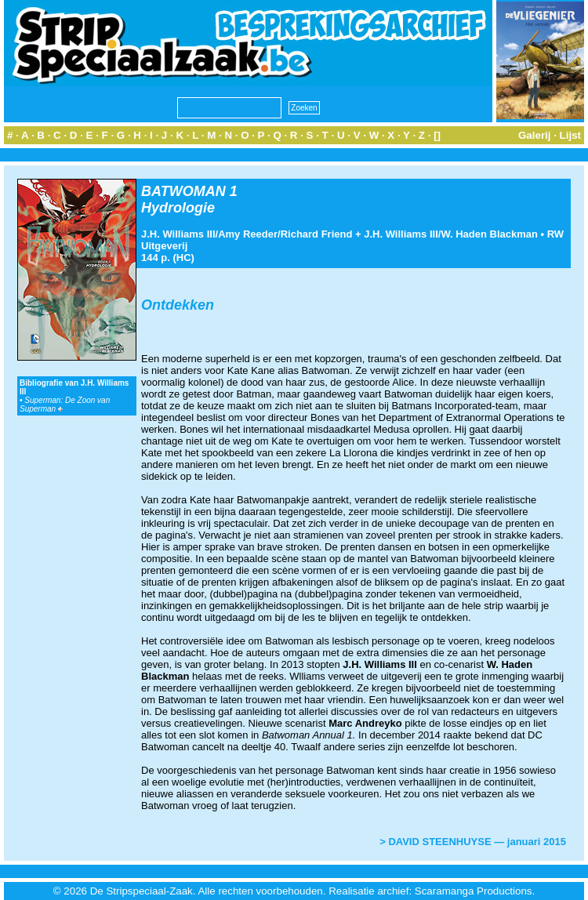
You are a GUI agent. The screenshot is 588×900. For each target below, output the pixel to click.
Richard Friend (317, 234)
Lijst (570, 135)
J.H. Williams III (178, 234)
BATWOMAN (183, 191)
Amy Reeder (248, 234)
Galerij (535, 135)
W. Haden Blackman (489, 234)
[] (437, 135)
